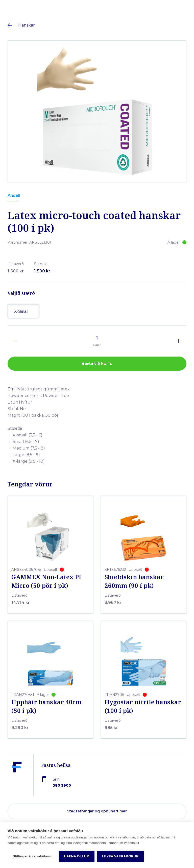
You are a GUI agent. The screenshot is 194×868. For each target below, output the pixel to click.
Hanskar (27, 25)
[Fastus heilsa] (17, 779)
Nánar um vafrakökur (124, 863)
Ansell (14, 195)
